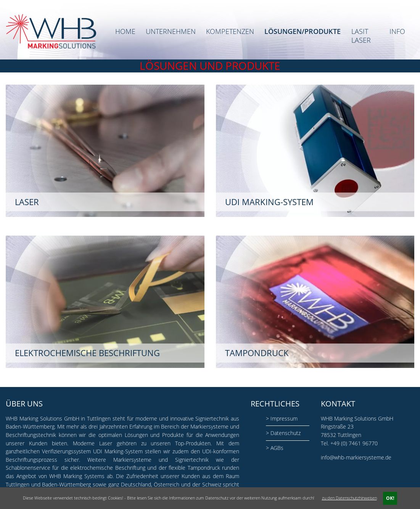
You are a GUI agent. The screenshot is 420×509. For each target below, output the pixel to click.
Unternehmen (171, 31)
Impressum (284, 418)
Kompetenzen (230, 31)
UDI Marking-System (118, 451)
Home (125, 31)
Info (397, 31)
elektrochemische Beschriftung (108, 468)
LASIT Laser (361, 36)
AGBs (277, 448)
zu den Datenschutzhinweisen (349, 498)
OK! (390, 498)
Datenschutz (286, 433)
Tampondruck (204, 468)
